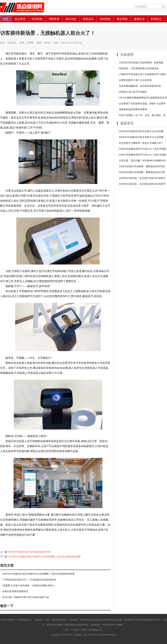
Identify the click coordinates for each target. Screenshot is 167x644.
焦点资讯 (20, 19)
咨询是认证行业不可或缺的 (133, 92)
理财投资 (54, 19)
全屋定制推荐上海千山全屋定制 (135, 80)
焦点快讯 (25, 8)
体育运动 (88, 19)
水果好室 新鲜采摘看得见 (15, 591)
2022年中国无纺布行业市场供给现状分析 (30, 552)
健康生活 (139, 19)
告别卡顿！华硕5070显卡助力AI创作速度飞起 (26, 597)
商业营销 (122, 19)
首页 (6, 19)
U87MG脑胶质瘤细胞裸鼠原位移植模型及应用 (143, 98)
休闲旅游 (105, 19)
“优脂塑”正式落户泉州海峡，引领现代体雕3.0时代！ (29, 585)
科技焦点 (156, 19)
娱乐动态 (71, 19)
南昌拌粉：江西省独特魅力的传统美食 (139, 68)
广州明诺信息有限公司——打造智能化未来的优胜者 (29, 580)
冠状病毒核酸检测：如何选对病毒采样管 (140, 86)
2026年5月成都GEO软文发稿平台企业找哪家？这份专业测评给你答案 (45, 557)
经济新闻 (37, 19)
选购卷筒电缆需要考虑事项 (133, 109)
